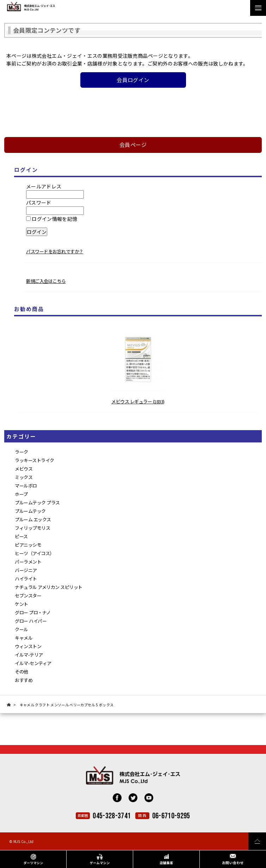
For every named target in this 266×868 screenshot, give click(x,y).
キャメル (24, 638)
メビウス (24, 469)
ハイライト (26, 579)
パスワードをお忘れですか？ (55, 251)
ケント (21, 604)
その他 (21, 672)
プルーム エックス (33, 519)
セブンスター (28, 596)
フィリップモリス (32, 528)
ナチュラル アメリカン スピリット (49, 587)
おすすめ (24, 680)
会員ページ (133, 145)
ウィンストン (28, 646)
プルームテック (30, 511)
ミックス (24, 477)
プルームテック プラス (37, 503)
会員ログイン (133, 80)
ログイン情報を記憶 (52, 219)
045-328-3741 (112, 816)
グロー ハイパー (31, 621)
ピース (21, 536)
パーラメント (28, 562)
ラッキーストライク (35, 460)
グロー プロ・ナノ (33, 612)
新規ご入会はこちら (46, 281)
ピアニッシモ (28, 545)
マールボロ (26, 486)
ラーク (21, 452)
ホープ (21, 494)
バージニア (26, 570)
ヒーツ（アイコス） (35, 553)
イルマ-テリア (29, 655)
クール (21, 629)
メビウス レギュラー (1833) (138, 401)
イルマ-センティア (33, 663)
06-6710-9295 (171, 816)
